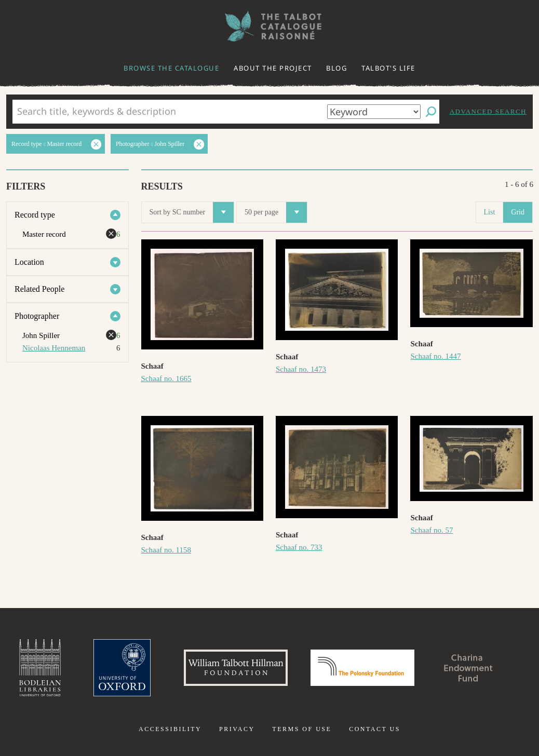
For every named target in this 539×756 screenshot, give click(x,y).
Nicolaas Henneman (54, 348)
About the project (273, 68)
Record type (35, 215)
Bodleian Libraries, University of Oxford (40, 668)
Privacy (237, 729)
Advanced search (488, 111)
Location (29, 262)
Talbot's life (388, 68)
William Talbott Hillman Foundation (236, 668)
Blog (336, 68)
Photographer (37, 316)
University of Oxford (122, 668)
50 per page (276, 212)
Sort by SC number (192, 212)
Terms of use (302, 729)
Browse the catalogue (171, 68)
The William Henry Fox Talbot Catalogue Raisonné (269, 26)
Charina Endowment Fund (468, 668)
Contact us (375, 729)
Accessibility (170, 729)
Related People (39, 289)
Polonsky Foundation (362, 668)
